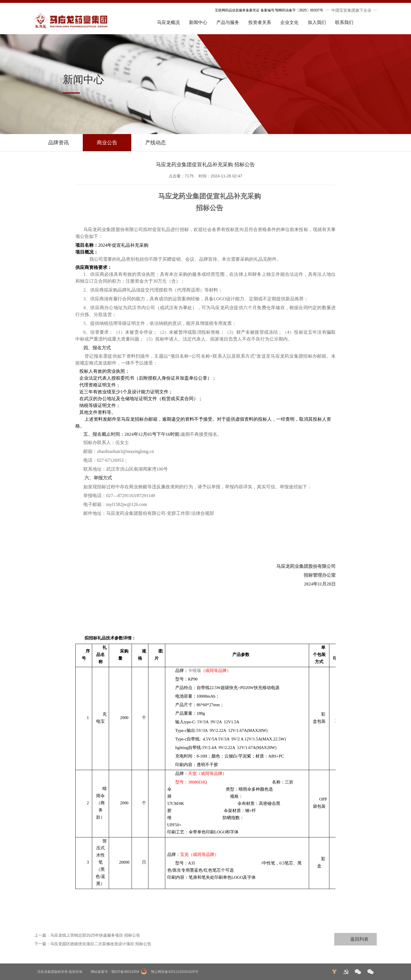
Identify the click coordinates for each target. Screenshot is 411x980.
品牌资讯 (59, 143)
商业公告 (107, 143)
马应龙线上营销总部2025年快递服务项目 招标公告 (95, 935)
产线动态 (156, 143)
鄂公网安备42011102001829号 (175, 972)
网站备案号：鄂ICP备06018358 (115, 972)
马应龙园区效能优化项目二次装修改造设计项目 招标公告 (101, 944)
